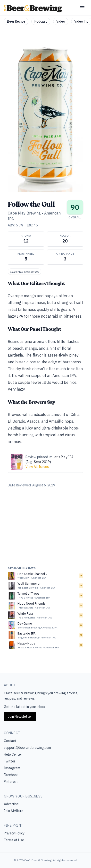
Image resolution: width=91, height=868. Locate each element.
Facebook (11, 775)
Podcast (41, 21)
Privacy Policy (14, 833)
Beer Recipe (16, 21)
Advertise (11, 804)
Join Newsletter (20, 716)
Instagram (12, 768)
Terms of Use (14, 840)
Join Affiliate (14, 811)
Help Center (13, 754)
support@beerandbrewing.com (27, 748)
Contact (10, 741)
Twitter (10, 761)
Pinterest (11, 782)
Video (61, 21)
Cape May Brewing (24, 213)
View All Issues (37, 467)
